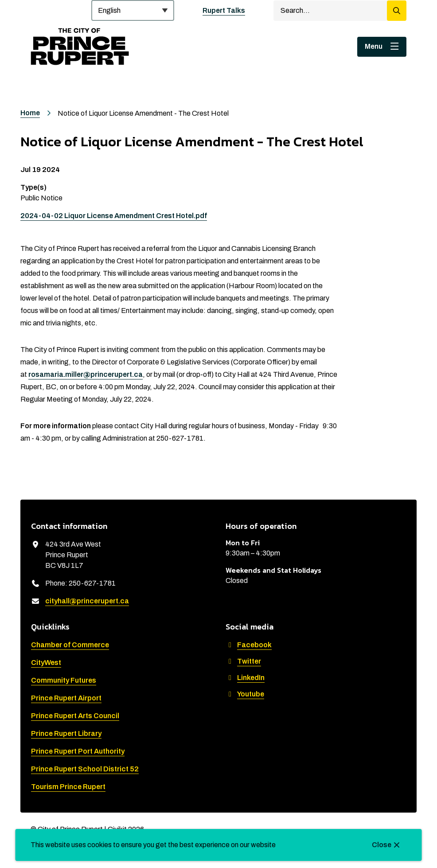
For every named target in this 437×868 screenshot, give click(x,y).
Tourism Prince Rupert (68, 787)
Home (30, 113)
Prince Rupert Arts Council (75, 716)
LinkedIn (245, 678)
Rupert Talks (224, 10)
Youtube (245, 694)
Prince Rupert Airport (66, 698)
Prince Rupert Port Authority (78, 751)
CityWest (46, 663)
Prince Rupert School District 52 (85, 769)
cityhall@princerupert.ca (87, 601)
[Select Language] (133, 10)
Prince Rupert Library (66, 733)
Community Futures (64, 680)
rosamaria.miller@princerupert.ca (86, 374)
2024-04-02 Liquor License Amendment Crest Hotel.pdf (114, 216)
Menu (374, 46)
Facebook (249, 645)
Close (382, 845)
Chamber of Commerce (70, 645)
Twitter (243, 661)
